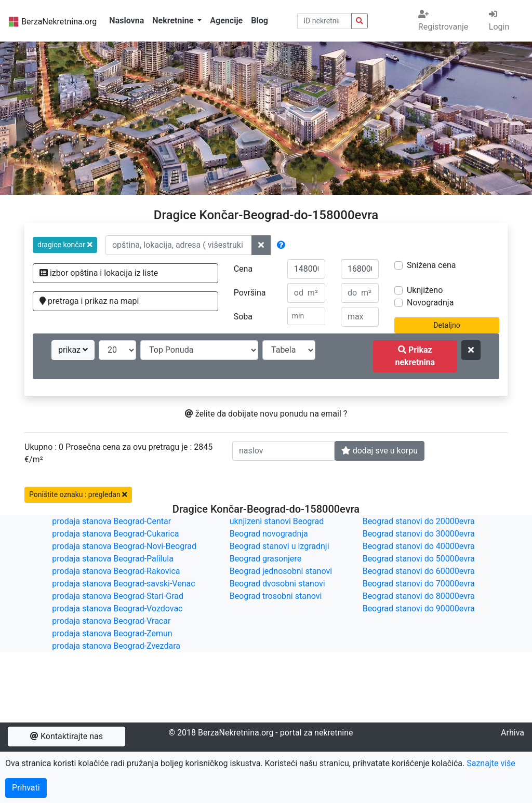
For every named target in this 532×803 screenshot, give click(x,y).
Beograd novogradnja (269, 534)
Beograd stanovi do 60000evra (419, 571)
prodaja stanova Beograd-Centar (111, 521)
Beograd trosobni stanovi (276, 596)
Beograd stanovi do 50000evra (419, 559)
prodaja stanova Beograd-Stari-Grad (118, 596)
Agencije (226, 21)
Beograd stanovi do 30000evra (419, 534)
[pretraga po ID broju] (325, 21)
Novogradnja (430, 303)
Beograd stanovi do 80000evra (419, 596)
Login (499, 21)
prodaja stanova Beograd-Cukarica (115, 534)
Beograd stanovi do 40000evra (419, 546)
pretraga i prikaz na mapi (89, 301)
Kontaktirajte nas (66, 736)
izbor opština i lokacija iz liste (99, 273)
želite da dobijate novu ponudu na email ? (266, 414)
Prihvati (26, 788)
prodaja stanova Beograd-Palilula (113, 559)
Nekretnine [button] (174, 21)
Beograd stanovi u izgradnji (280, 546)
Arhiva (513, 733)
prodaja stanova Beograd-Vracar (111, 621)
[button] (65, 245)
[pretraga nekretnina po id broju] (360, 21)
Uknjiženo (425, 290)
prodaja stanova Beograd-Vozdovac (117, 608)
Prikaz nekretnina (415, 356)
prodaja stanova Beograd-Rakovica (116, 571)
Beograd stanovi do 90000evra (419, 608)
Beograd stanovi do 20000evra (419, 521)
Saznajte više (491, 763)
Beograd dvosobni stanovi (277, 584)
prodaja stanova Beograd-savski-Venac (123, 584)
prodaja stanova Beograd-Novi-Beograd (124, 546)
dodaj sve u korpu (380, 451)
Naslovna (127, 21)
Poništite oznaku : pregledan (78, 494)
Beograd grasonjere (265, 559)
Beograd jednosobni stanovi (281, 571)
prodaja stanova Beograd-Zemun (112, 633)
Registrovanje (443, 21)
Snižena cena (431, 265)
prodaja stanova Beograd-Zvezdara (116, 646)
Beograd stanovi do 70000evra (419, 584)
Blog (260, 21)
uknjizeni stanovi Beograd (277, 521)
